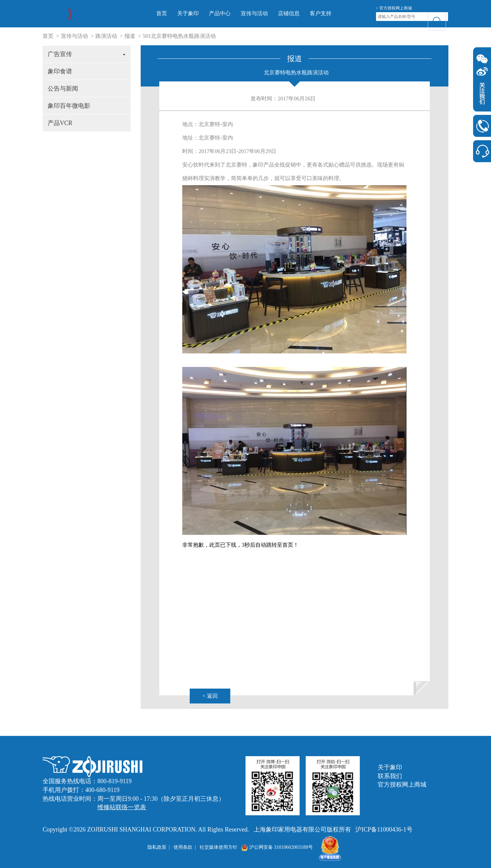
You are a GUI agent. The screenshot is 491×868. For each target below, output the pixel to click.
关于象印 (198, 13)
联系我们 (390, 776)
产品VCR (60, 123)
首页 (171, 13)
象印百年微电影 (69, 106)
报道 (130, 36)
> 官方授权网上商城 (394, 8)
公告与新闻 (63, 89)
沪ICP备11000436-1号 (384, 829)
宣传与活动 (264, 13)
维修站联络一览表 (122, 807)
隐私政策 (157, 847)
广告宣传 (87, 54)
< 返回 (210, 696)
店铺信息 (299, 13)
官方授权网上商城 (402, 785)
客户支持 (330, 13)
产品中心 (230, 13)
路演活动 (106, 36)
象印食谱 (60, 71)
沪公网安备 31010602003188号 (277, 847)
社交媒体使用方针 (218, 847)
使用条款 (183, 847)
